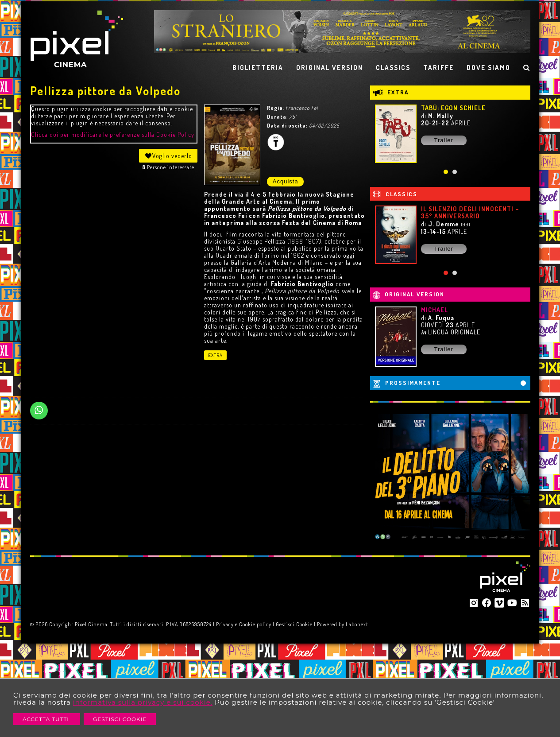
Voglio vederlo (168, 156)
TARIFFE (438, 68)
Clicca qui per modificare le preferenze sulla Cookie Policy (113, 134)
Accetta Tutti (47, 719)
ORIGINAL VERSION (330, 68)
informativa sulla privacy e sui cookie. (143, 702)
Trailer (444, 140)
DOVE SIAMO (489, 68)
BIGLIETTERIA (258, 68)
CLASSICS (393, 68)
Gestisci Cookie (120, 719)
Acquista (286, 181)
